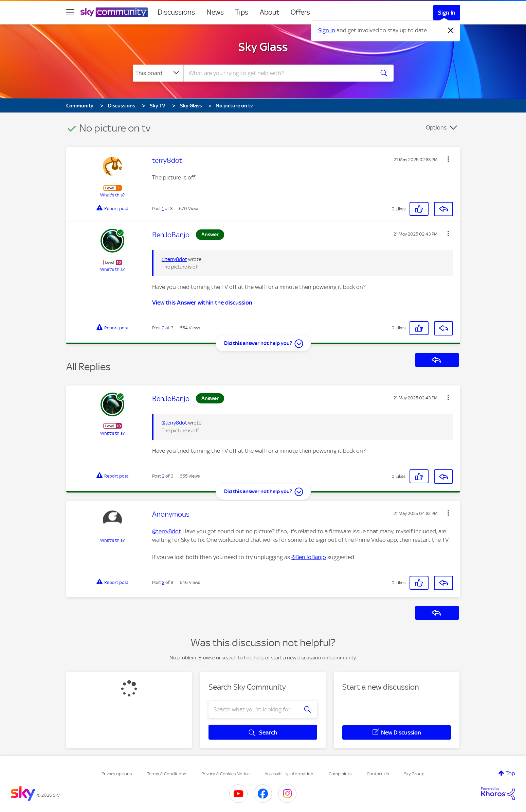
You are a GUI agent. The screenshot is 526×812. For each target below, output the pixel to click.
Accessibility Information (289, 774)
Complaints (340, 774)
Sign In (447, 13)
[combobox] (278, 73)
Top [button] (510, 773)
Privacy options (117, 774)
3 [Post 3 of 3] (163, 582)
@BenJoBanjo (309, 557)
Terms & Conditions (167, 774)
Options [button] (436, 127)
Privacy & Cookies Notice (225, 774)
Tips (242, 12)
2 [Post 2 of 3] (163, 328)
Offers (300, 12)
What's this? (112, 195)
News (215, 12)
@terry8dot (174, 259)
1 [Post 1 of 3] (163, 209)
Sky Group (414, 774)
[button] (448, 159)
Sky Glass (263, 47)
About (269, 12)
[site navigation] (70, 12)
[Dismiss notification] (451, 31)
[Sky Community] (114, 12)
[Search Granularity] (158, 73)
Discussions (176, 12)
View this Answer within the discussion (202, 303)
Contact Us (378, 774)
